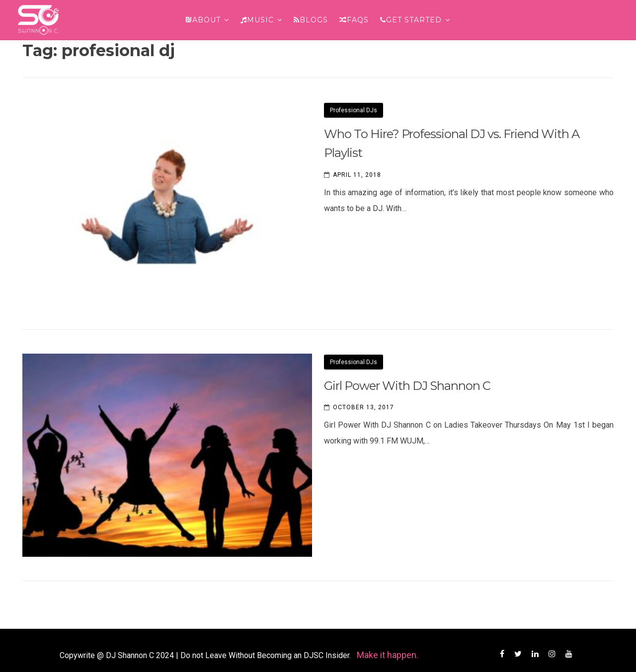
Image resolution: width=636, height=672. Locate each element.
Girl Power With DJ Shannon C (407, 386)
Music (257, 20)
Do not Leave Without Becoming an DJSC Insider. (267, 655)
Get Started (411, 20)
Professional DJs (354, 110)
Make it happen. (388, 655)
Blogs (311, 20)
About (203, 20)
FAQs (354, 20)
